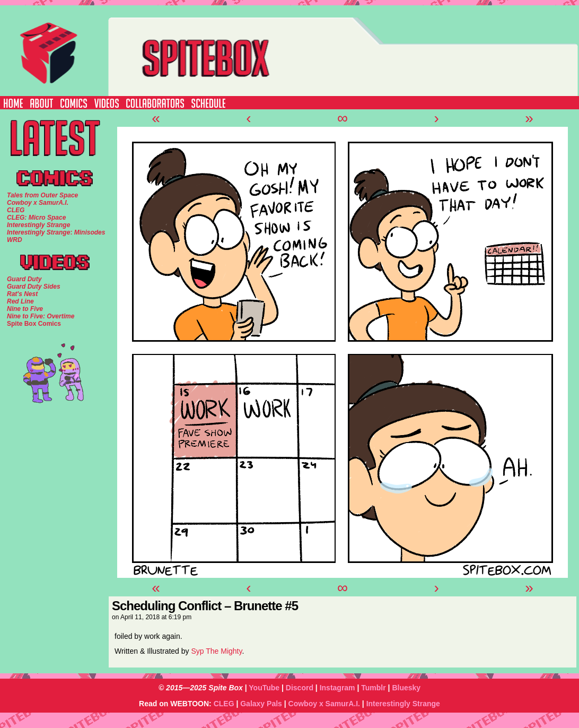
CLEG (224, 704)
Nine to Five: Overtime (41, 316)
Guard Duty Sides (34, 287)
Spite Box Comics (34, 324)
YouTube (264, 688)
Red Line (20, 301)
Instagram (337, 688)
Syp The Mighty (216, 651)
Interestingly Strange (403, 704)
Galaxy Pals (261, 704)
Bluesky (406, 688)
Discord (300, 688)
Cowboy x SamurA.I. (324, 704)
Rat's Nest (22, 294)
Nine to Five (25, 309)
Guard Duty (24, 279)
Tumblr (373, 688)
